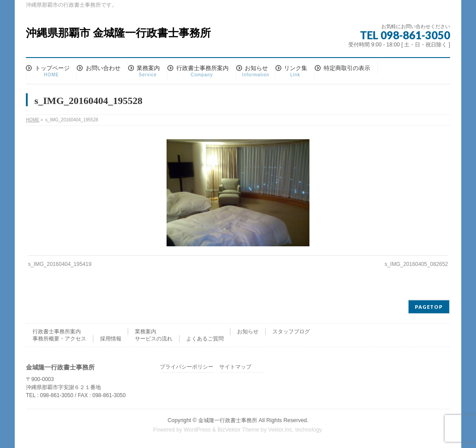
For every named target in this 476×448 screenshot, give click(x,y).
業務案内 (146, 332)
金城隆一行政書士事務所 (228, 420)
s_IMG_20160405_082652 (416, 264)
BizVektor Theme (238, 430)
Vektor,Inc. (281, 430)
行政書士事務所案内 (57, 332)
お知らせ (248, 332)
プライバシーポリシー (187, 367)
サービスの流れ (154, 339)
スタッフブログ (291, 332)
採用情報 (111, 339)
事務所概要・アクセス (59, 339)
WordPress (197, 430)
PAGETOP (429, 307)
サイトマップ (235, 367)
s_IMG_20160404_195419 (60, 264)
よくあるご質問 (205, 339)
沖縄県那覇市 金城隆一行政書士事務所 (118, 33)
